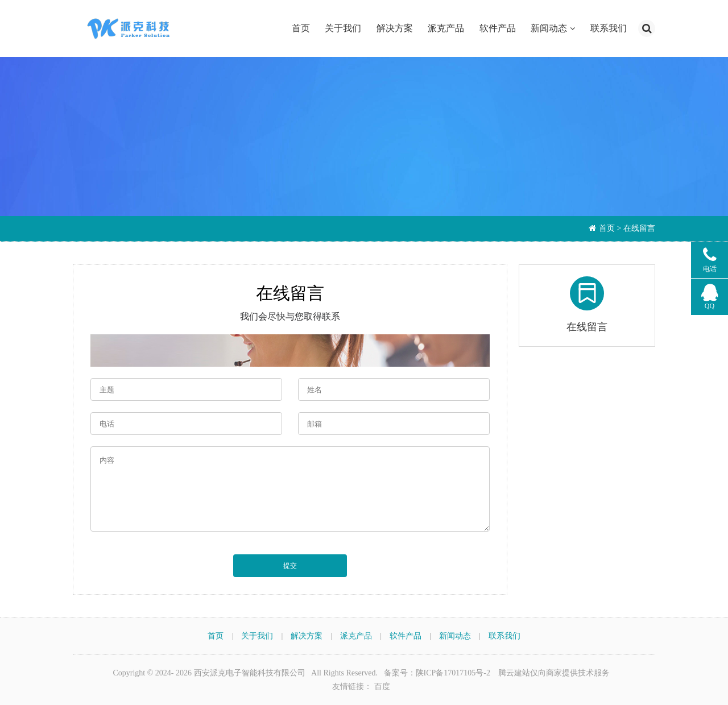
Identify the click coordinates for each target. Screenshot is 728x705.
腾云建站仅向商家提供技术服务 (554, 673)
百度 (382, 687)
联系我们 (609, 28)
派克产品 (446, 28)
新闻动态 (549, 28)
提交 (290, 566)
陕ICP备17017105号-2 (453, 673)
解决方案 (395, 28)
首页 (301, 28)
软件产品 (498, 28)
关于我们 (343, 28)
